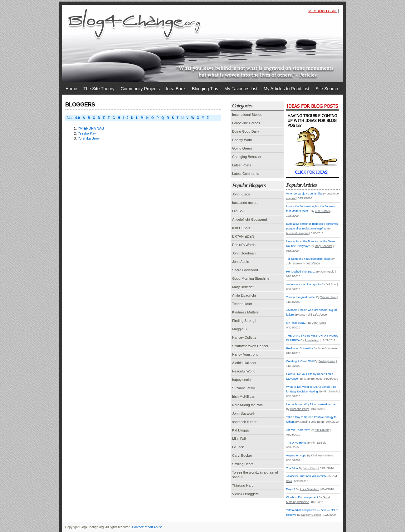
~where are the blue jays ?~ (303, 284)
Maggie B (239, 329)
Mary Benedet (243, 287)
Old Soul (239, 211)
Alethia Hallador (244, 363)
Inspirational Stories (247, 115)
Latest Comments (246, 174)
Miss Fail (239, 439)
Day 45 (291, 489)
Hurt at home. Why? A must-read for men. (312, 404)
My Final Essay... (297, 323)
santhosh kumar (244, 422)
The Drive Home (296, 443)
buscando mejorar (246, 203)
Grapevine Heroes (246, 123)
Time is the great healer (301, 297)
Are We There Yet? (298, 430)
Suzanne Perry (244, 388)
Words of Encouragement (302, 497)
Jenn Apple (241, 262)
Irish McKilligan (244, 397)
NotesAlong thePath (247, 405)
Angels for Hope (296, 456)
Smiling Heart (242, 464)
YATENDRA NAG (91, 128)
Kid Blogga (240, 430)
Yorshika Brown (90, 138)
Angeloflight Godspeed (249, 219)
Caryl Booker (242, 456)
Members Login (322, 11)
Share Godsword (245, 270)
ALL (69, 118)
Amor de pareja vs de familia (304, 194)
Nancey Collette (244, 337)
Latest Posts (242, 165)
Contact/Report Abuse (147, 527)
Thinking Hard (243, 485)
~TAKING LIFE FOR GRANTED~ (307, 476)
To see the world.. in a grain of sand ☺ (255, 475)
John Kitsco (241, 194)
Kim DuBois (241, 228)
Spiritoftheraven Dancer (250, 346)
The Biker (292, 468)
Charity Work (242, 140)
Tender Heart (242, 304)
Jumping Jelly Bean (312, 422)
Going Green (242, 148)
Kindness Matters (245, 312)
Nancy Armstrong (245, 354)
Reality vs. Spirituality (300, 348)
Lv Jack (238, 447)
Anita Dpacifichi (244, 295)
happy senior (242, 380)
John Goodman (244, 253)
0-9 (77, 118)
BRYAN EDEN (243, 236)
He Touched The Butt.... (301, 272)
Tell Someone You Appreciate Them (308, 259)
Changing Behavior (247, 157)
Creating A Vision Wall (300, 361)
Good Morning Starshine (251, 278)
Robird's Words (244, 245)
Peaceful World (244, 371)
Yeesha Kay (87, 133)
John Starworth (244, 413)
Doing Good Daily (246, 131)
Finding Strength (245, 321)
